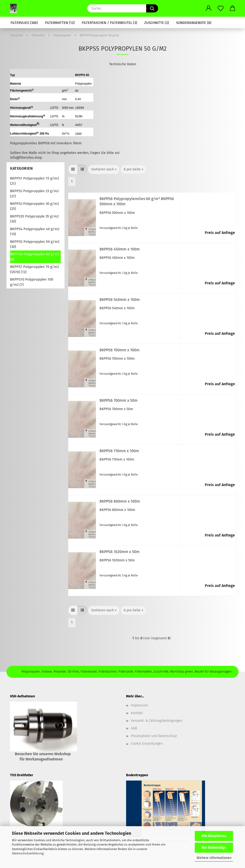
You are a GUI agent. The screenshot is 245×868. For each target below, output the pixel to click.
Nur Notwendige (214, 848)
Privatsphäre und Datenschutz (154, 736)
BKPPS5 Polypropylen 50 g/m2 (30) (35, 244)
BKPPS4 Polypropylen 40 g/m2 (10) (35, 231)
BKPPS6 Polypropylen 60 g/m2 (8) (35, 257)
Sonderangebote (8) (194, 23)
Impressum (139, 705)
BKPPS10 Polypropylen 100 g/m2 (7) (32, 282)
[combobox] (104, 169)
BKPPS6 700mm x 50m (119, 400)
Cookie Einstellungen (147, 744)
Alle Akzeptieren (214, 836)
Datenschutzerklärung (28, 853)
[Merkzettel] (221, 8)
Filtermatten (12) (60, 23)
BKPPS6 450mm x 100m (120, 249)
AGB (134, 728)
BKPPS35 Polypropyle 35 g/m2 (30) (34, 219)
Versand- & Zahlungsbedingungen (157, 721)
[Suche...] (152, 8)
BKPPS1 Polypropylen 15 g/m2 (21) (34, 181)
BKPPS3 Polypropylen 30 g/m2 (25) (34, 206)
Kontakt (137, 713)
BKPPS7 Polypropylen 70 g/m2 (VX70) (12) (34, 269)
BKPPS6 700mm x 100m (120, 350)
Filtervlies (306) (24, 23)
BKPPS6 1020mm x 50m (120, 552)
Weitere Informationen (214, 858)
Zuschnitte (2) (157, 23)
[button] (209, 8)
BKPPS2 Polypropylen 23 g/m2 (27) (34, 193)
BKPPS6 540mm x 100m (120, 300)
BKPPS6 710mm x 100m (119, 451)
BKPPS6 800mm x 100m (120, 501)
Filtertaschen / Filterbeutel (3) (109, 23)
